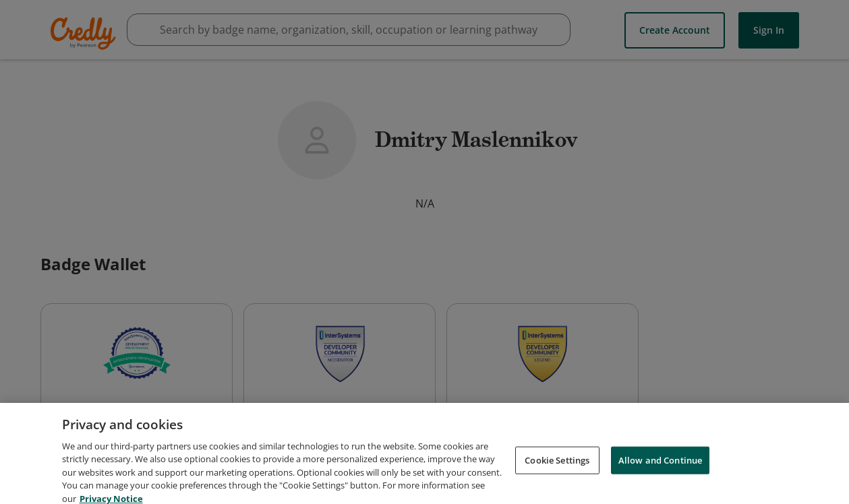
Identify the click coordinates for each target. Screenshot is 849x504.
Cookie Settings (557, 485)
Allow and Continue (660, 485)
